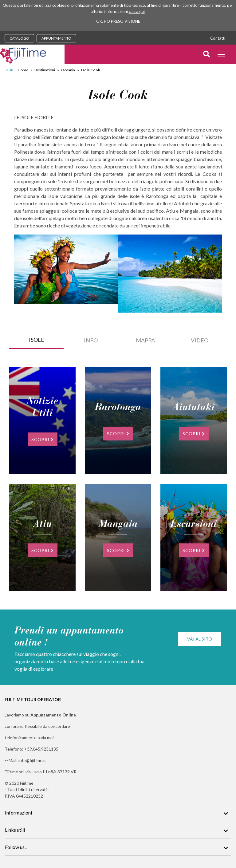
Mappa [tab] (145, 340)
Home (23, 70)
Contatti (218, 38)
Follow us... (16, 847)
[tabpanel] (66, 269)
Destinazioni (45, 70)
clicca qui (137, 11)
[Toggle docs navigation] (222, 55)
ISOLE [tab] (37, 340)
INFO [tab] (91, 340)
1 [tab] (118, 317)
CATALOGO (19, 38)
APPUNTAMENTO (56, 38)
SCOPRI (43, 439)
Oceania (68, 70)
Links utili (15, 830)
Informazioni (18, 813)
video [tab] (200, 340)
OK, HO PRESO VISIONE (118, 21)
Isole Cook (91, 70)
